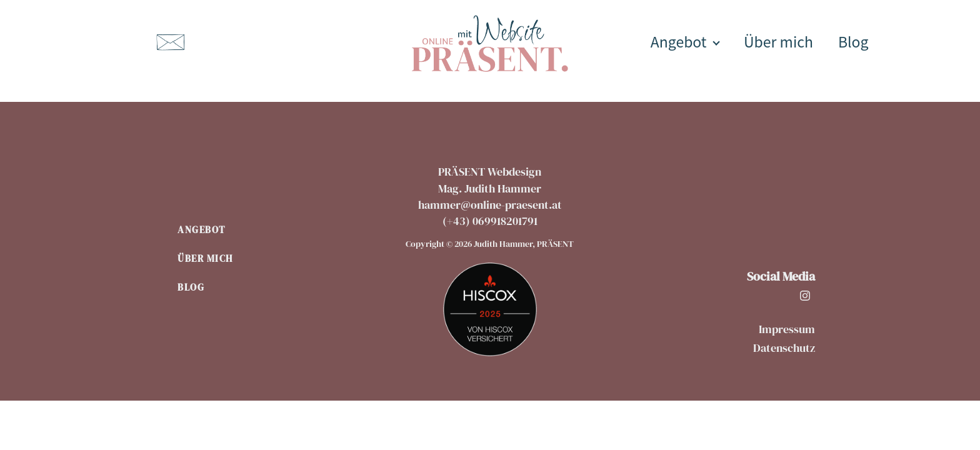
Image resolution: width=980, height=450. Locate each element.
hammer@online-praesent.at (490, 205)
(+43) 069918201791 (490, 221)
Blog (853, 41)
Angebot (679, 41)
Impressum (787, 329)
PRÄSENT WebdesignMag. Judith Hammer (490, 180)
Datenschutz (784, 348)
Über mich (778, 41)
